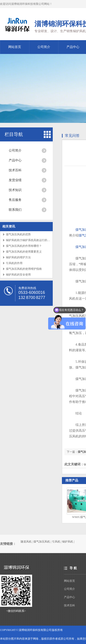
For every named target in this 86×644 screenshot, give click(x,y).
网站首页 (15, 47)
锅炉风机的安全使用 (18, 275)
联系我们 (15, 210)
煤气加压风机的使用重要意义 (24, 252)
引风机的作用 (14, 263)
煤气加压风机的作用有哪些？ (24, 246)
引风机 (56, 542)
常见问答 (72, 136)
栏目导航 (14, 134)
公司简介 (44, 47)
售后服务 (15, 200)
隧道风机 (26, 542)
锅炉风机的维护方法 (18, 257)
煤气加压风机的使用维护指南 (24, 269)
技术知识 (15, 190)
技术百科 (15, 170)
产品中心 (15, 160)
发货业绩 (15, 180)
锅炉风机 (68, 542)
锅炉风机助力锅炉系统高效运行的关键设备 (32, 240)
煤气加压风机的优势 (18, 234)
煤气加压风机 (42, 542)
